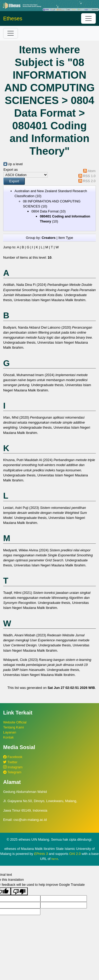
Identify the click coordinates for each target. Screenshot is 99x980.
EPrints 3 (41, 854)
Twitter (10, 762)
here (55, 859)
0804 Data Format (45, 211)
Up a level (15, 164)
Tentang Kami (13, 727)
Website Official (15, 722)
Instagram (13, 767)
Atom (92, 171)
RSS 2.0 (89, 181)
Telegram (12, 772)
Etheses (13, 18)
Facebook (13, 757)
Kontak (8, 737)
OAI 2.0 (75, 854)
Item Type (66, 238)
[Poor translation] (19, 891)
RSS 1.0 (89, 176)
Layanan (10, 732)
